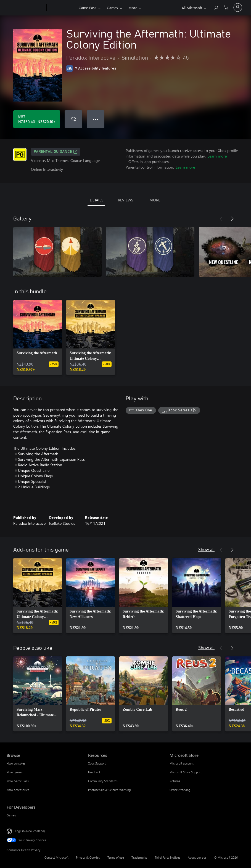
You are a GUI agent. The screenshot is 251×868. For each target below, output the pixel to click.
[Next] (232, 219)
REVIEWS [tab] (125, 200)
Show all (206, 549)
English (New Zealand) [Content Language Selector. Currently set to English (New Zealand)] (30, 831)
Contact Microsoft (56, 857)
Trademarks (139, 857)
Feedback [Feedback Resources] (94, 772)
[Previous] (221, 219)
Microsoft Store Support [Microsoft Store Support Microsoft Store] (186, 772)
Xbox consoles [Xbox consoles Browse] (16, 763)
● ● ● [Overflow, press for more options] (96, 119)
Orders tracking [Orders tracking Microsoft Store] (180, 790)
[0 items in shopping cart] (226, 7)
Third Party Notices (167, 857)
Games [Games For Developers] (11, 815)
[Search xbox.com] (215, 7)
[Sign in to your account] (238, 7)
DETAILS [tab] (97, 200)
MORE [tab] (155, 200)
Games (112, 8)
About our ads (197, 857)
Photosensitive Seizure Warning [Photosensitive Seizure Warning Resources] (109, 790)
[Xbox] (62, 8)
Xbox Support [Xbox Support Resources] (97, 763)
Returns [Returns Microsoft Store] (175, 781)
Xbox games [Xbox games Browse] (15, 772)
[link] (38, 337)
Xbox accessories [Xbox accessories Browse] (18, 790)
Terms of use (116, 857)
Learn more (217, 156)
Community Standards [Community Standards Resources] (103, 781)
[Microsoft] (26, 8)
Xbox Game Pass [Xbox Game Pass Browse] (18, 781)
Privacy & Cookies (88, 857)
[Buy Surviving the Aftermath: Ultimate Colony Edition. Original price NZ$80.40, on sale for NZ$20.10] (37, 119)
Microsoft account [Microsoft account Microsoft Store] (182, 763)
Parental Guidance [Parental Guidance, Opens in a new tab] (56, 152)
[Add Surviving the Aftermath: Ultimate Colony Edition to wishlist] (73, 119)
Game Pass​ (88, 8)
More (133, 8)
